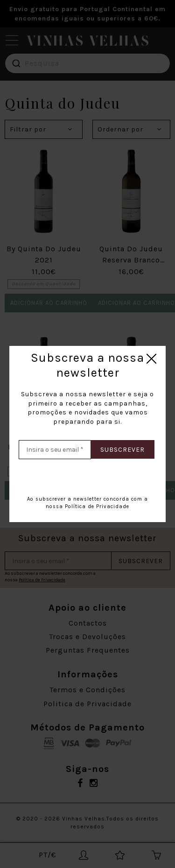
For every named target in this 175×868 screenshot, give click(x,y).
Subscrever (122, 450)
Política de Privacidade (97, 506)
